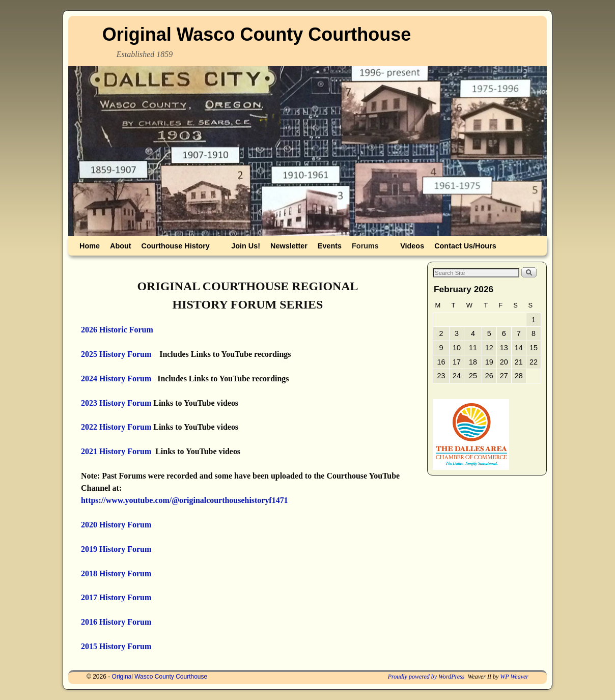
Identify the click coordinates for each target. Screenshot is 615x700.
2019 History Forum (116, 549)
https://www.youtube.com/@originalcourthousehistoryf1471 (185, 500)
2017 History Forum (116, 597)
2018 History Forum (116, 573)
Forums (367, 249)
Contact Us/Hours (465, 246)
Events (330, 246)
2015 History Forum (116, 646)
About (121, 246)
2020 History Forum (116, 525)
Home (90, 246)
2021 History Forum (116, 451)
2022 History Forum (116, 427)
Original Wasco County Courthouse (257, 34)
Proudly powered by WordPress (426, 677)
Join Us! (246, 246)
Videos (412, 246)
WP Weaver (514, 677)
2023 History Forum (116, 403)
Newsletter (289, 246)
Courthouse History (178, 249)
